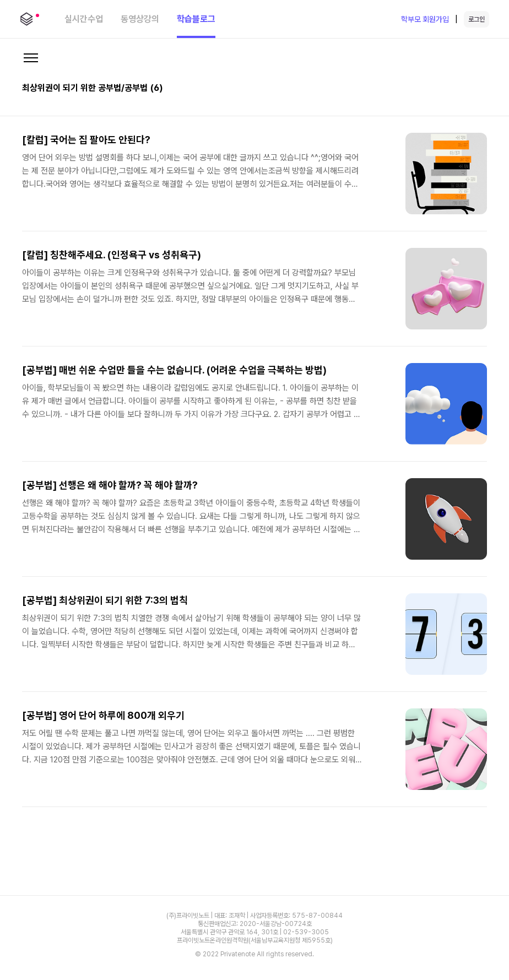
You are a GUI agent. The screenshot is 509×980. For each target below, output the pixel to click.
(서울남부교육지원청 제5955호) (291, 940)
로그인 (476, 19)
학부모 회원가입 (425, 19)
